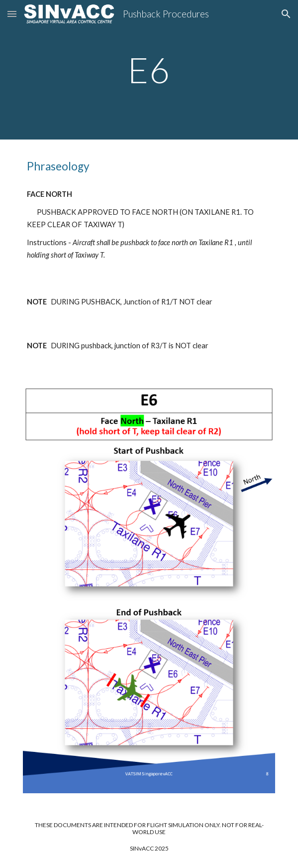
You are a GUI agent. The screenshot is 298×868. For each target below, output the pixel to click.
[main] (149, 70)
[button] (12, 14)
